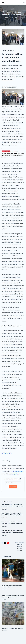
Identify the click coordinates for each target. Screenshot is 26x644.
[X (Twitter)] (5, 543)
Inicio (16, 542)
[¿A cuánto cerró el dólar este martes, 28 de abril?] (13, 614)
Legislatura (20, 544)
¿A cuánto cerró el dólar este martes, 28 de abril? (12, 628)
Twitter (10, 453)
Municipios (20, 546)
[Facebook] (2, 543)
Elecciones (22, 542)
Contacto (20, 550)
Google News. (16, 474)
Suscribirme (13, 487)
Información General (13, 19)
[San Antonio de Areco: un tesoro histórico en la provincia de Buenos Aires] (13, 571)
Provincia (20, 548)
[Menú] (24, 2)
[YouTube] (8, 543)
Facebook (5, 453)
